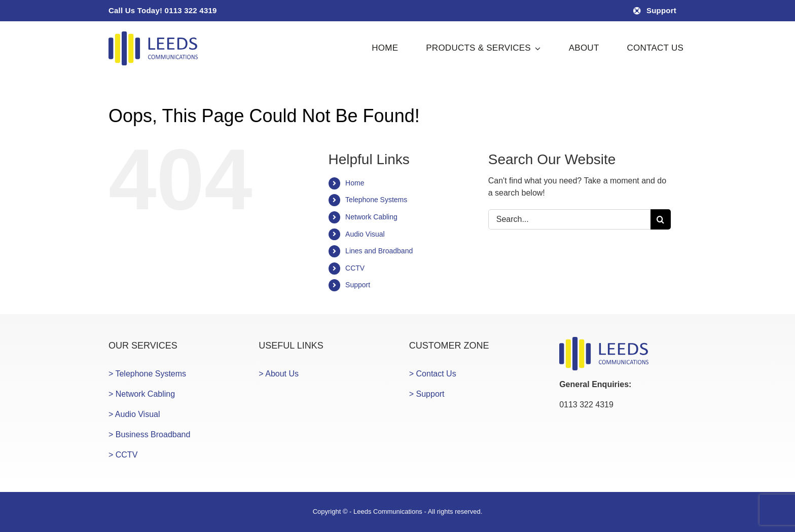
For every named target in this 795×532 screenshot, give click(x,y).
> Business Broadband (149, 434)
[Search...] (569, 219)
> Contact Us (433, 374)
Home (355, 183)
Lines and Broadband (379, 251)
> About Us (279, 374)
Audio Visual (365, 234)
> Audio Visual (134, 414)
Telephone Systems (376, 200)
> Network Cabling (142, 394)
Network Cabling (371, 217)
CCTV (355, 268)
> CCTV (123, 455)
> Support (427, 394)
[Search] (661, 219)
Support (358, 285)
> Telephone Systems (147, 374)
